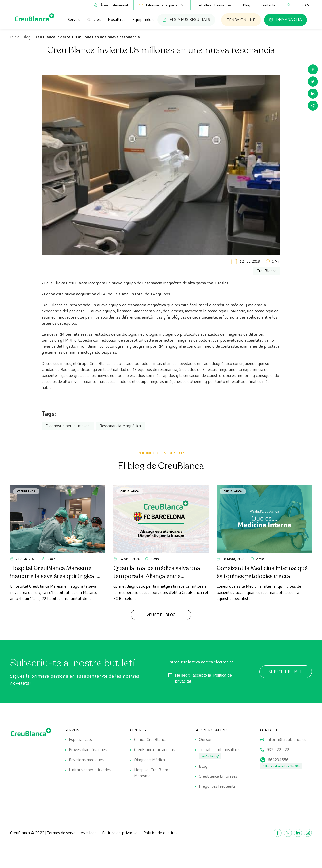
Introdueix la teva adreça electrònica (201, 662)
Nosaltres (119, 20)
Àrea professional (111, 5)
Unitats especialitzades (90, 770)
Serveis (76, 20)
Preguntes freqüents (217, 786)
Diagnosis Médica (149, 760)
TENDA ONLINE (241, 20)
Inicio (15, 37)
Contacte (268, 5)
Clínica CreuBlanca (150, 740)
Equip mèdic (143, 19)
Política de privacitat (121, 833)
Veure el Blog (161, 615)
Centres (96, 20)
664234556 (278, 760)
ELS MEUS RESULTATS (186, 19)
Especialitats (80, 740)
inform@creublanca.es (286, 740)
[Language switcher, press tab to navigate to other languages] (304, 5)
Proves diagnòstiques (88, 750)
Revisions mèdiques (86, 760)
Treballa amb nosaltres (214, 5)
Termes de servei (62, 833)
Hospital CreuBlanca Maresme (152, 773)
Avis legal (89, 833)
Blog (246, 5)
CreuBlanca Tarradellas (154, 750)
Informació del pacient (162, 5)
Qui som (206, 740)
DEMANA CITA (286, 19)
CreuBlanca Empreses (218, 776)
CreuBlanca (26, 491)
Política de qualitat (160, 833)
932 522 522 (278, 750)
